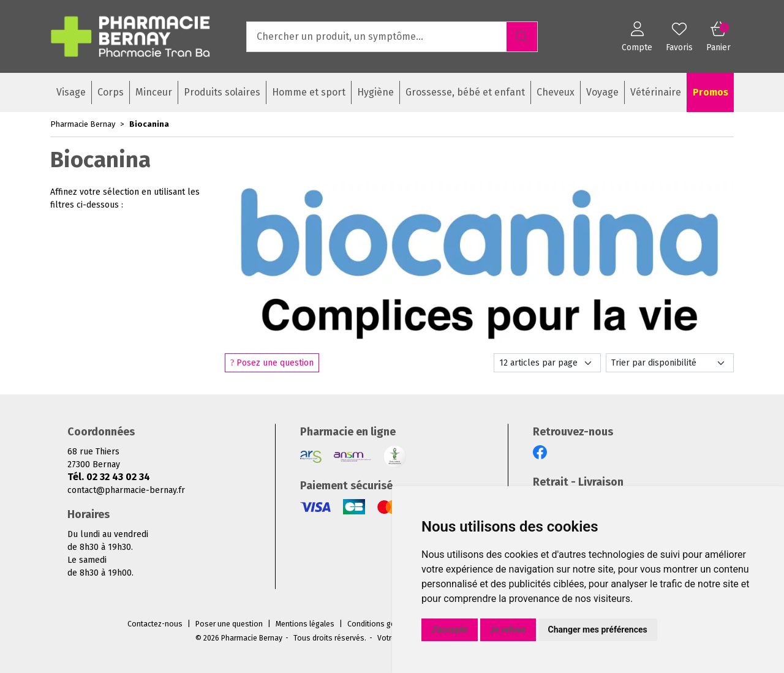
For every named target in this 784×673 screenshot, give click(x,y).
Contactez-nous (155, 624)
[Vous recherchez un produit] (377, 37)
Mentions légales (305, 624)
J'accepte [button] (450, 630)
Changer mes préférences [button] (598, 630)
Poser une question (229, 624)
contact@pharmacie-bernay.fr (126, 490)
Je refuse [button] (508, 630)
